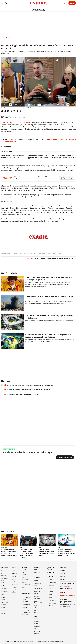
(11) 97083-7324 (67, 602)
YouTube (63, 571)
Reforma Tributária (37, 597)
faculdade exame (52, 568)
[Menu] (2, 3)
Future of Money (15, 588)
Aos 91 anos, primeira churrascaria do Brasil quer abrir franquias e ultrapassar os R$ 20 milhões (64, 157)
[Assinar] (63, 3)
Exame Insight (3, 599)
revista (51, 573)
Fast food (32, 254)
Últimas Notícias (4, 575)
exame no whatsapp (9, 450)
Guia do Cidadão (24, 574)
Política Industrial (37, 612)
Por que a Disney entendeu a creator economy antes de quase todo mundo (27, 390)
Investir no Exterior (37, 593)
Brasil (3, 586)
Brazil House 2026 (38, 574)
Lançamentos (41, 254)
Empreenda (52, 601)
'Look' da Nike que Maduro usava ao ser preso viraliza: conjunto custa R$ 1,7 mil (29, 385)
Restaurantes (23, 254)
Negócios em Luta (38, 607)
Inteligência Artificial (5, 603)
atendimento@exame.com (68, 595)
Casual (14, 571)
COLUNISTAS (5, 613)
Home (3, 38)
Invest (3, 607)
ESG (2, 595)
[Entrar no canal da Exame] (65, 458)
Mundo (14, 567)
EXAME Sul (37, 578)
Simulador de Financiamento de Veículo (26, 613)
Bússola (36, 581)
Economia (4, 592)
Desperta (51, 586)
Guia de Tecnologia (25, 579)
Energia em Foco (39, 589)
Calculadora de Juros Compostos (26, 606)
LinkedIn (63, 574)
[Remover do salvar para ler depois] (20, 111)
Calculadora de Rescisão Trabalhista (26, 600)
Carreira (4, 589)
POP (13, 595)
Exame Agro (14, 580)
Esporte (14, 577)
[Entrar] (72, 3)
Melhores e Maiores (37, 623)
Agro (50, 598)
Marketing (38, 10)
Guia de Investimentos (26, 583)
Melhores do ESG (37, 628)
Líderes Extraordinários (38, 602)
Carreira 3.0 (52, 583)
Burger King (51, 254)
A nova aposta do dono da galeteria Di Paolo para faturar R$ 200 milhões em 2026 (38, 157)
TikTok (58, 254)
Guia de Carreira (24, 588)
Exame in (52, 580)
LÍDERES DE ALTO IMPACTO (5, 581)
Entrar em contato (65, 586)
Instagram (63, 577)
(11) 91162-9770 (67, 589)
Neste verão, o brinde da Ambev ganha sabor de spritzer (22, 394)
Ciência (14, 592)
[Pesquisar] (6, 3)
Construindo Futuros (37, 585)
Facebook (63, 580)
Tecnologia (15, 584)
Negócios (4, 610)
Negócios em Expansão (38, 632)
